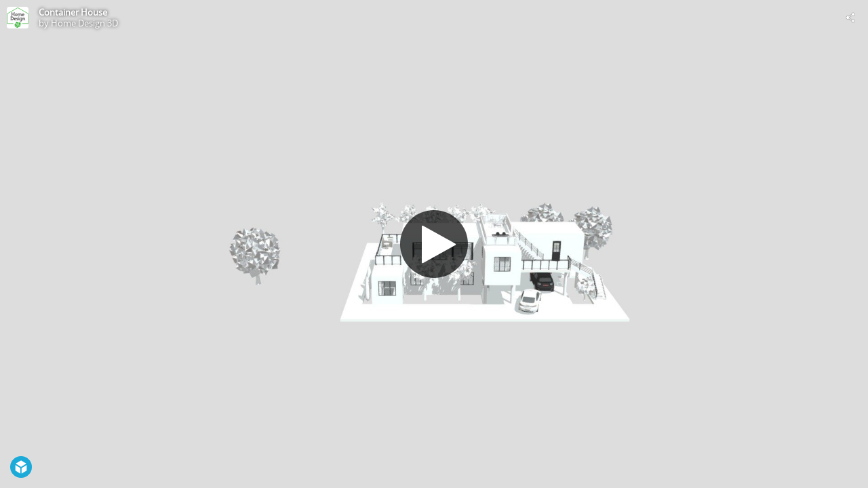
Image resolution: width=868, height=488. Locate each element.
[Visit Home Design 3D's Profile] (18, 18)
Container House (73, 12)
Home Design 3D (84, 23)
